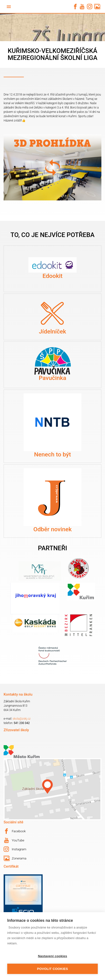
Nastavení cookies (52, 956)
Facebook (15, 831)
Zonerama (15, 858)
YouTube (14, 840)
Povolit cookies (52, 969)
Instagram (15, 849)
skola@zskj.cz (22, 719)
